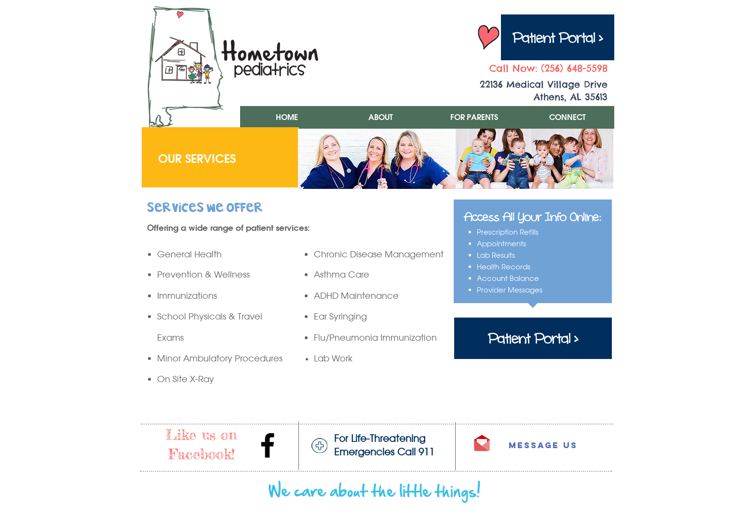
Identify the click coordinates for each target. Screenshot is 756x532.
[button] (380, 117)
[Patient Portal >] (558, 37)
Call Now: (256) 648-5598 (548, 68)
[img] (377, 159)
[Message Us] (533, 446)
